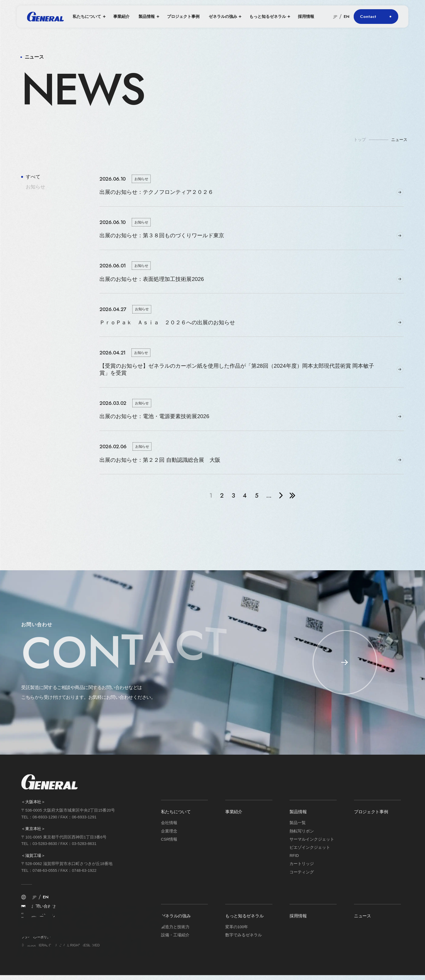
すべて (33, 177)
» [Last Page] (292, 495)
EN (347, 17)
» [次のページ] (281, 495)
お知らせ (36, 187)
